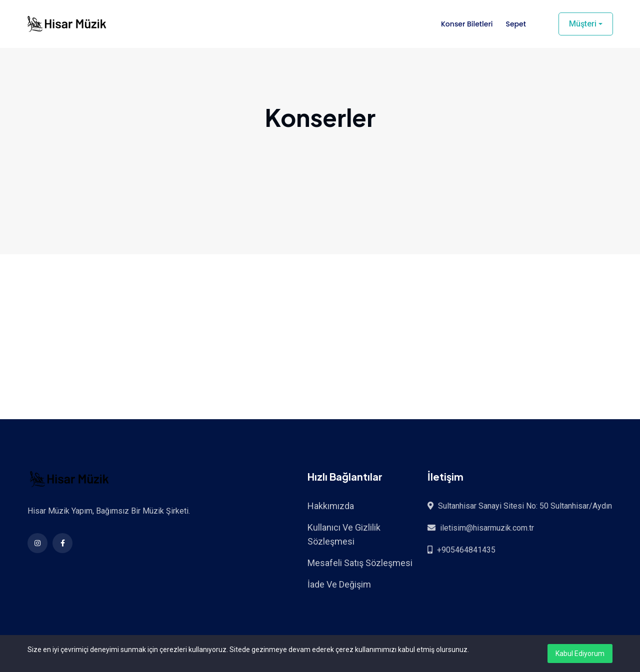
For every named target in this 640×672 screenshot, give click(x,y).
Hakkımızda (331, 506)
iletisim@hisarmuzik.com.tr (487, 528)
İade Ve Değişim (339, 584)
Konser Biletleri (467, 24)
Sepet (515, 24)
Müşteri (583, 24)
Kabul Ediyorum (580, 654)
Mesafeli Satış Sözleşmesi (360, 563)
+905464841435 (466, 550)
